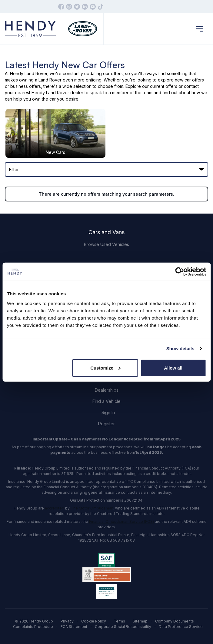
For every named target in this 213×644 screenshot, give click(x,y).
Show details (180, 349)
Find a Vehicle (106, 401)
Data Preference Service (181, 627)
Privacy (67, 621)
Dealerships (107, 390)
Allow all (173, 368)
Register (106, 424)
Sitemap (140, 621)
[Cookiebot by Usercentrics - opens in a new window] (180, 272)
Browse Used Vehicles (106, 244)
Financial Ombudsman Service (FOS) (121, 521)
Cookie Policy (94, 621)
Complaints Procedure (33, 627)
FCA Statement (74, 627)
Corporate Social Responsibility (123, 627)
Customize (105, 368)
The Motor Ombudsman (92, 508)
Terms (119, 621)
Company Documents (175, 621)
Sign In (108, 412)
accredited (55, 508)
